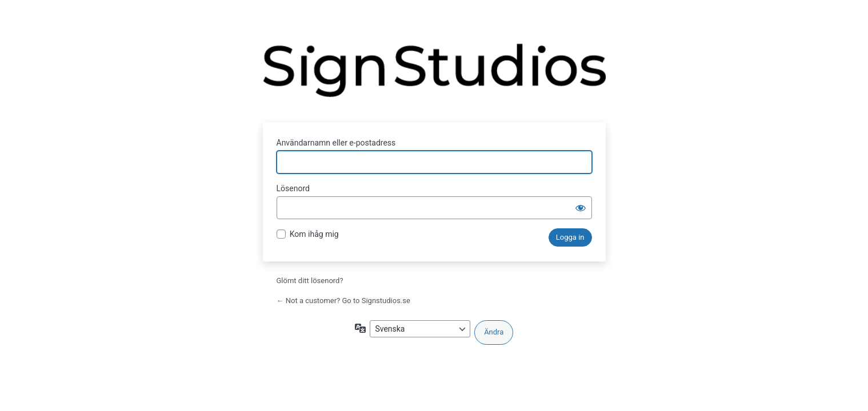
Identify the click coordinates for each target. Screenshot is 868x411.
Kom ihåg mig (314, 234)
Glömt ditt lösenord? (310, 281)
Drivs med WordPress (434, 76)
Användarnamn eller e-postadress (336, 143)
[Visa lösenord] (581, 208)
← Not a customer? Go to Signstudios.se (343, 301)
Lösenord (293, 188)
